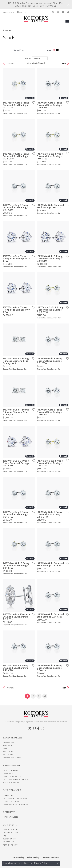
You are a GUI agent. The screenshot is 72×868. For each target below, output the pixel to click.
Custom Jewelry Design (15, 798)
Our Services (12, 790)
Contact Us (9, 842)
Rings (6, 749)
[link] (9, 12)
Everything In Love (13, 776)
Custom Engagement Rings (17, 779)
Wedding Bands (11, 782)
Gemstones (9, 742)
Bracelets (8, 755)
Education (10, 812)
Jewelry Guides (11, 817)
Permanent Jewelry (13, 758)
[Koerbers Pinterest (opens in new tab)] (34, 728)
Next (64, 63)
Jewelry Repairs (11, 801)
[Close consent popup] (58, 863)
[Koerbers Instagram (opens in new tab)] (42, 728)
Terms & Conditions (51, 857)
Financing (8, 795)
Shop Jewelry (13, 738)
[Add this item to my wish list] (33, 102)
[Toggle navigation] (67, 23)
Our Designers (10, 830)
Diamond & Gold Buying (15, 804)
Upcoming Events (12, 833)
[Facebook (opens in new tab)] (38, 728)
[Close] (68, 5)
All (45, 696)
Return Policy (10, 845)
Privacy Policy (33, 857)
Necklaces (8, 752)
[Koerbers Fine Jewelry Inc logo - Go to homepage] (36, 19)
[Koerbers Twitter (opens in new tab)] (30, 728)
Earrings (9, 30)
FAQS (5, 836)
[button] (53, 12)
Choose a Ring (10, 770)
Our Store (10, 825)
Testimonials (10, 839)
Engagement (12, 765)
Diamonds (8, 773)
